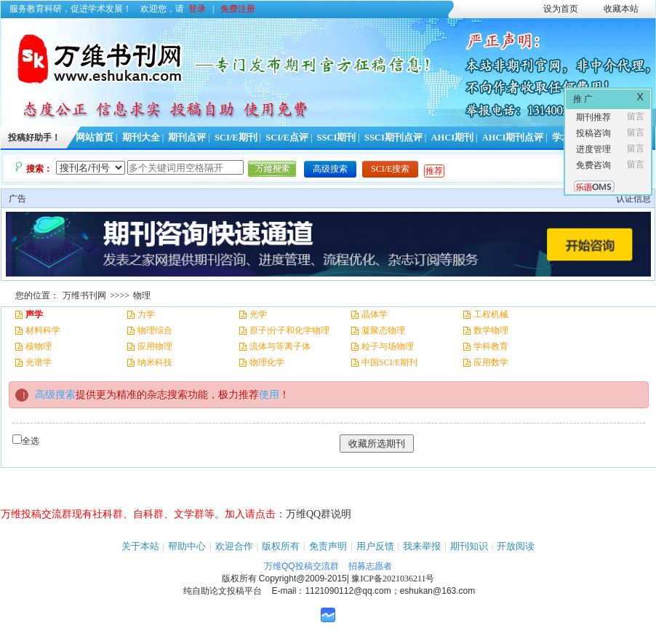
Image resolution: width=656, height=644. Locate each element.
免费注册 (238, 9)
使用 (269, 395)
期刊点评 (187, 138)
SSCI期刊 (337, 138)
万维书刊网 (84, 295)
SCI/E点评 (287, 138)
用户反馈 (375, 546)
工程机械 (491, 314)
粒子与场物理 (388, 346)
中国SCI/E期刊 (389, 362)
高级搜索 (330, 169)
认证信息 (633, 199)
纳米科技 (155, 362)
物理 (142, 295)
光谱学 (39, 362)
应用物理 (155, 346)
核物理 (39, 346)
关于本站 (140, 546)
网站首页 (95, 138)
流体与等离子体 (280, 346)
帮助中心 (187, 546)
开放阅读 (516, 546)
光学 (258, 314)
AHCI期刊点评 (513, 138)
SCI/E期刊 (236, 138)
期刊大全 (141, 138)
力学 (146, 314)
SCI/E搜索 (390, 169)
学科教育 (491, 346)
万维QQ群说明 (319, 514)
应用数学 (491, 362)
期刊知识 (469, 546)
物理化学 (267, 362)
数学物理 (491, 330)
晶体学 (375, 314)
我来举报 (422, 546)
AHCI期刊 (452, 138)
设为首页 (561, 9)
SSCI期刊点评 (393, 138)
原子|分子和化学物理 (289, 330)
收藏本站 (621, 9)
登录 (197, 9)
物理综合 (155, 330)
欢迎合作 (234, 546)
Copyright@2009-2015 (303, 579)
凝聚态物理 (383, 330)
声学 (34, 314)
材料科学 (43, 330)
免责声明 (328, 546)
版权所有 (281, 546)
